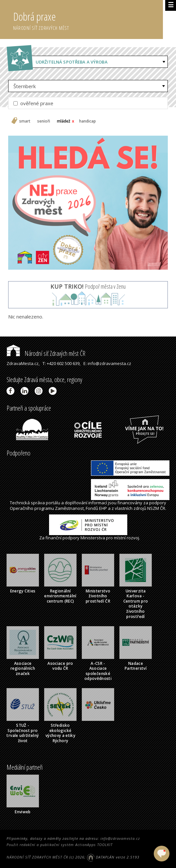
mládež (64, 121)
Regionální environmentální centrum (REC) (60, 596)
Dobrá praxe (88, 20)
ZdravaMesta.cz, (23, 363)
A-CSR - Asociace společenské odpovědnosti (98, 671)
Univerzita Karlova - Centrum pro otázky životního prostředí (136, 604)
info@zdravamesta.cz (120, 838)
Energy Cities (23, 591)
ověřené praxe (33, 103)
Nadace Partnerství (136, 666)
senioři (44, 121)
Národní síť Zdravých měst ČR (46, 353)
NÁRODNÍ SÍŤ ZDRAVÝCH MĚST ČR (37, 857)
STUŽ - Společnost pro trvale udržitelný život (23, 733)
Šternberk (25, 86)
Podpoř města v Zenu (88, 286)
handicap (88, 121)
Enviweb (23, 812)
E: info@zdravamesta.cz (107, 363)
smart (25, 121)
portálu (53, 503)
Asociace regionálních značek (23, 668)
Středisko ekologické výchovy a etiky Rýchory (60, 733)
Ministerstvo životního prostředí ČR (98, 596)
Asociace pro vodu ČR (60, 666)
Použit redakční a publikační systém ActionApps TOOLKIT (60, 845)
